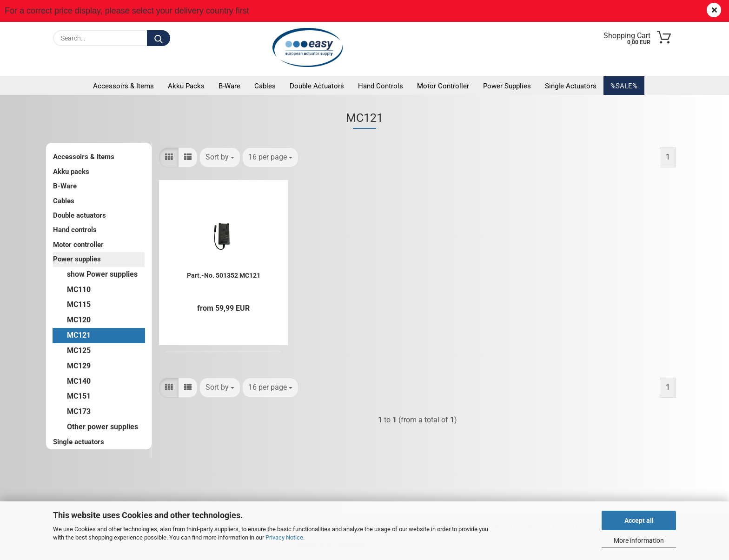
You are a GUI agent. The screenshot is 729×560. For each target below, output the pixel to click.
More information (639, 540)
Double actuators (317, 86)
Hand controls (381, 86)
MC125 (79, 350)
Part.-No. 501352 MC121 (224, 275)
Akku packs (186, 86)
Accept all (639, 520)
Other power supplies (103, 427)
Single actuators (571, 86)
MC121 (79, 335)
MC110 (79, 290)
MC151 (79, 396)
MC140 (79, 381)
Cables (265, 86)
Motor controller (443, 86)
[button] (169, 157)
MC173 (79, 411)
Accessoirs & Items (123, 86)
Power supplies (507, 86)
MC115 (79, 304)
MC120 (79, 320)
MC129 (79, 366)
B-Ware (229, 86)
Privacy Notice (284, 537)
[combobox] (220, 157)
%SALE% (624, 86)
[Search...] (159, 38)
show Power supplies (102, 274)
